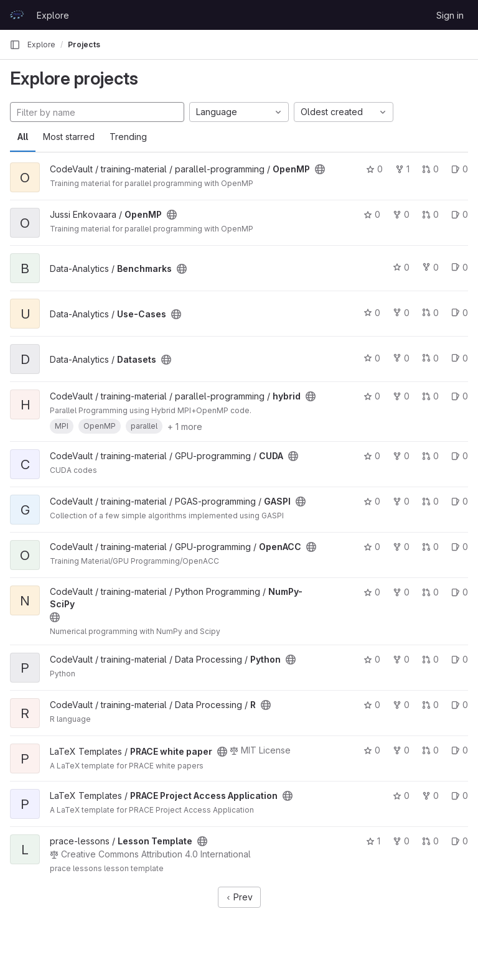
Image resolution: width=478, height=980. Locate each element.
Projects (84, 44)
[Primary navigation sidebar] (15, 45)
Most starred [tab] (69, 137)
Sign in (450, 15)
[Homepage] (17, 15)
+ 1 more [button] (185, 427)
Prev (239, 897)
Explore (53, 15)
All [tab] (23, 137)
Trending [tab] (128, 137)
